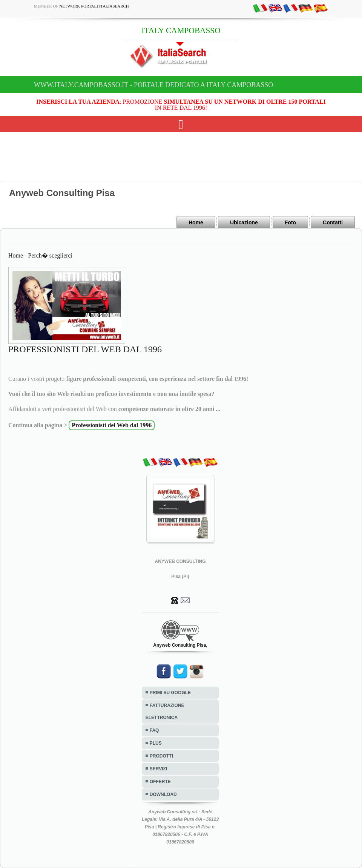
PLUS (156, 743)
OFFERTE (160, 782)
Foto (290, 222)
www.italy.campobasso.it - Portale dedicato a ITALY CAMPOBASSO (153, 85)
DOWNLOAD (163, 794)
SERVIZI (158, 769)
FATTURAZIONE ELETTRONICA (165, 712)
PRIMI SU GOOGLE (170, 693)
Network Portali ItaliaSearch (94, 6)
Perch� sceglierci (50, 255)
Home (196, 222)
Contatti (333, 222)
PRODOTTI (161, 756)
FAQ (154, 730)
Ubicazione (244, 222)
